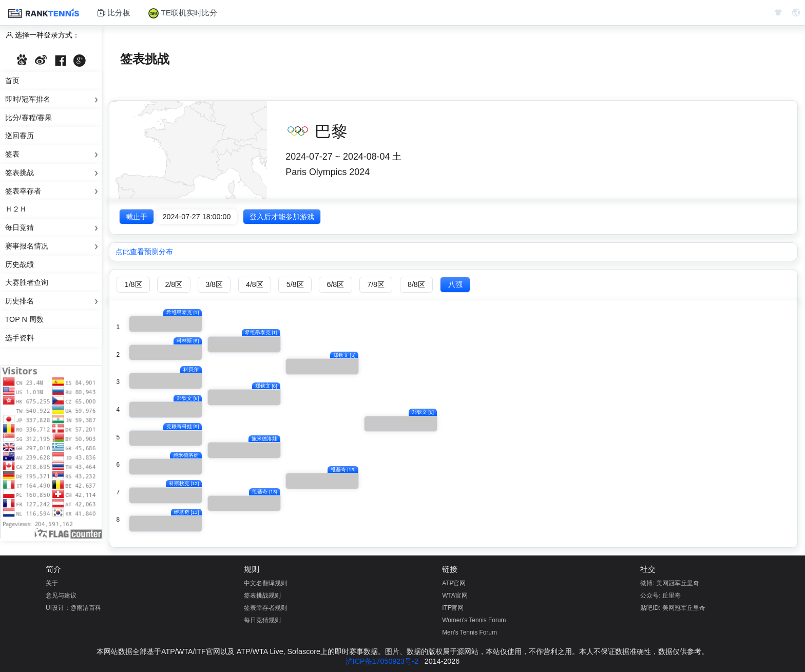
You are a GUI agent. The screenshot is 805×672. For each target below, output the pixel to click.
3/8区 (214, 284)
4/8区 (255, 284)
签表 (53, 155)
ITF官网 (453, 608)
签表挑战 (53, 173)
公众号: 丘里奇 (660, 596)
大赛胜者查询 (27, 282)
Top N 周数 (24, 319)
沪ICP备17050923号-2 (382, 661)
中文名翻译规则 (265, 583)
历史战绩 (20, 264)
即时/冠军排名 (53, 100)
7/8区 (376, 284)
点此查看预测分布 (144, 252)
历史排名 (53, 301)
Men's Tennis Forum (469, 632)
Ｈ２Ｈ (16, 209)
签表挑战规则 (262, 596)
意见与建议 (61, 596)
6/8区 (335, 284)
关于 (52, 583)
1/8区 (133, 284)
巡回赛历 (20, 136)
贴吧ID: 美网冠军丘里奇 (673, 608)
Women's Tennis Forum (474, 620)
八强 (455, 284)
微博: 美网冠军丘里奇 (670, 583)
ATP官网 (454, 583)
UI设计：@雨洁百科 (73, 608)
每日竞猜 (53, 228)
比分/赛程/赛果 (29, 118)
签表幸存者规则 (265, 608)
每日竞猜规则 (262, 620)
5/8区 (295, 284)
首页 (12, 81)
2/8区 (174, 284)
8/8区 (416, 284)
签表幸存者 (53, 191)
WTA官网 (455, 596)
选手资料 (20, 338)
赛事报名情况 (53, 246)
